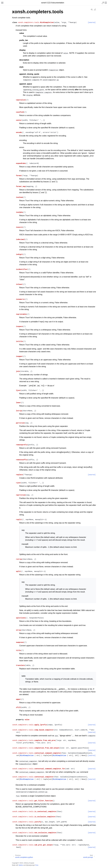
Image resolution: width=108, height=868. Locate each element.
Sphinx (21, 865)
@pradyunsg (30, 865)
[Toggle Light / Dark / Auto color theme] (103, 3)
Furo (37, 865)
